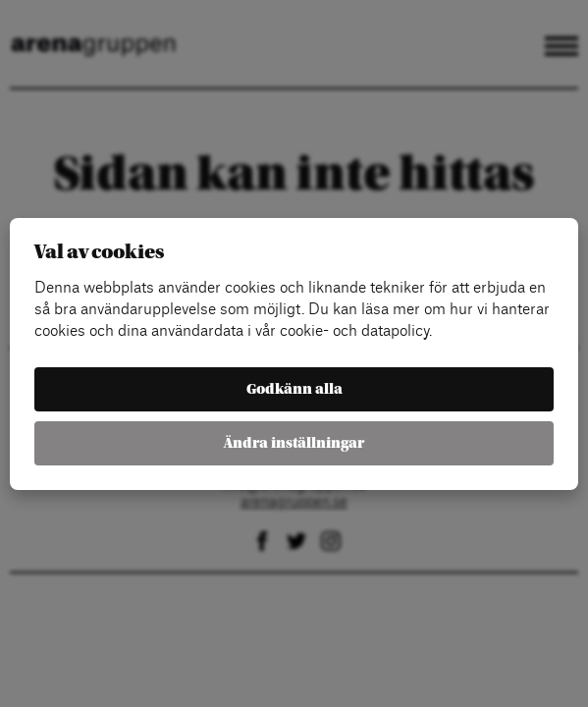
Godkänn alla (294, 389)
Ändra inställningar (294, 443)
